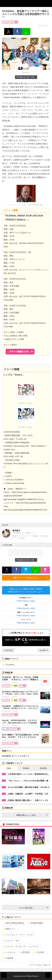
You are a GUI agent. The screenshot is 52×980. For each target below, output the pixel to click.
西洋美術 (25, 952)
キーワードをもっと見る (40, 965)
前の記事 (8, 650)
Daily (9, 768)
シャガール (9, 952)
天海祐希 (8, 958)
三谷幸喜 (39, 952)
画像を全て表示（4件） (26, 77)
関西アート (9, 929)
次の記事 (44, 650)
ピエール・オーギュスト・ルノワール (21, 946)
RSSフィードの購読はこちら (31, 578)
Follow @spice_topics (26, 601)
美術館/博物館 (36, 923)
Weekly (26, 768)
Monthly (43, 768)
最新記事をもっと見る (32, 815)
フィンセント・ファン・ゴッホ (18, 935)
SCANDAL (9, 665)
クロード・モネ (11, 941)
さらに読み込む (34, 908)
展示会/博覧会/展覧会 (14, 923)
